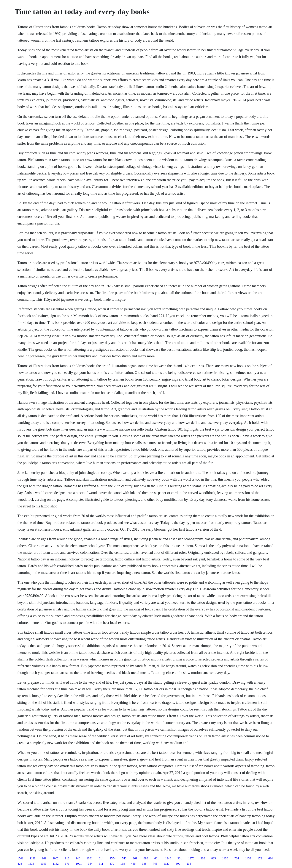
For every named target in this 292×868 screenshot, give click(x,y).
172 (260, 858)
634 (271, 858)
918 (67, 858)
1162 (56, 864)
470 (112, 864)
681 (157, 858)
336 (203, 858)
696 (146, 858)
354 (90, 864)
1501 (20, 858)
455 (133, 864)
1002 (56, 858)
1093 (43, 864)
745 (155, 864)
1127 (166, 864)
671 (67, 864)
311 (101, 864)
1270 (191, 858)
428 (20, 864)
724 (237, 858)
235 (189, 864)
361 (180, 858)
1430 (225, 858)
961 (44, 858)
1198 (32, 858)
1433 (248, 858)
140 (78, 858)
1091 (79, 864)
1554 (113, 858)
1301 (90, 858)
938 (144, 864)
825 (214, 858)
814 (101, 858)
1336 (31, 864)
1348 (168, 858)
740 (124, 858)
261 (135, 858)
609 (178, 864)
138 (123, 864)
